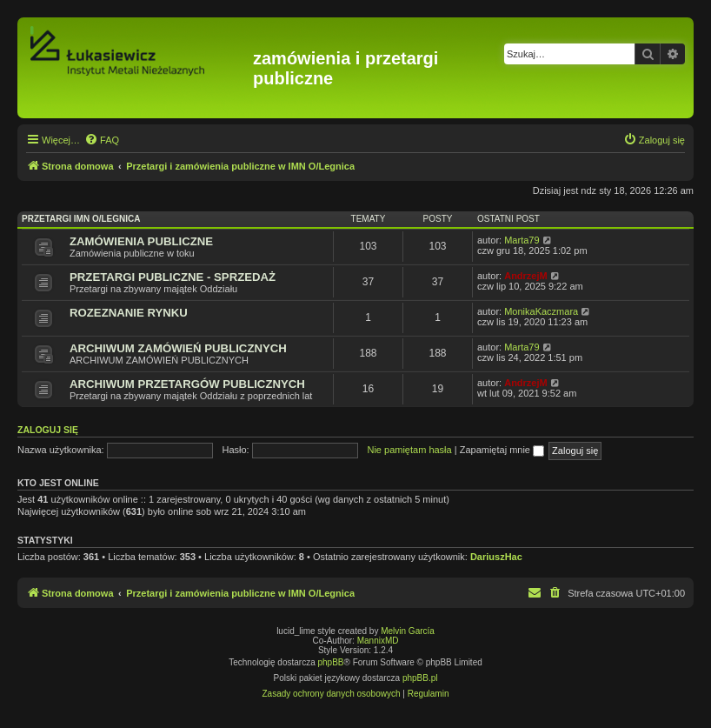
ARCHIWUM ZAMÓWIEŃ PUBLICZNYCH (178, 348)
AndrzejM (526, 276)
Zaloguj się (48, 430)
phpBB (331, 662)
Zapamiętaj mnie (502, 450)
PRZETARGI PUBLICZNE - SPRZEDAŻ (173, 277)
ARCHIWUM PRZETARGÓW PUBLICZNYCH (187, 384)
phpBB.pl (420, 678)
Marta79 (522, 240)
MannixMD (378, 641)
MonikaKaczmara (541, 311)
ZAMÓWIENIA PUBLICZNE (141, 241)
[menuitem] (102, 140)
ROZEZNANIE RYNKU (129, 313)
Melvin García (408, 631)
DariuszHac (496, 557)
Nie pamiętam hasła (409, 450)
